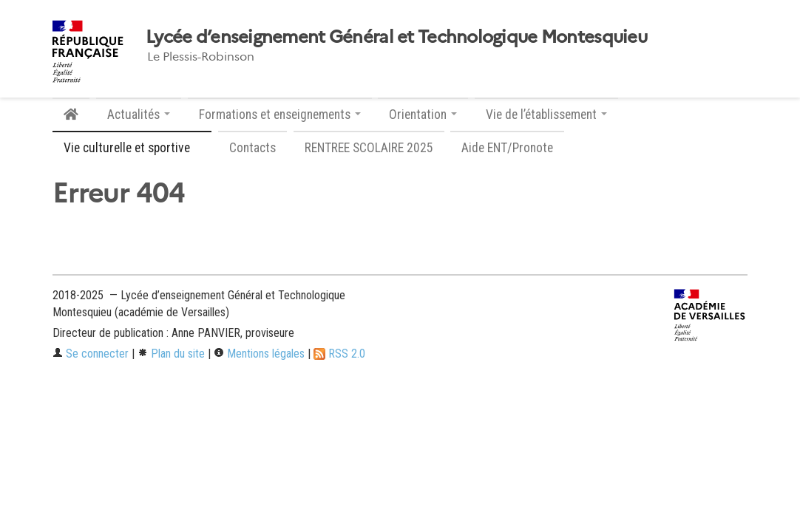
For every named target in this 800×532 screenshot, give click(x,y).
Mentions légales (259, 354)
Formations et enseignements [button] (280, 115)
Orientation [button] (423, 115)
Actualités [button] (139, 115)
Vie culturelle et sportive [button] (132, 148)
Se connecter (91, 354)
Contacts (252, 148)
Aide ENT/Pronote (507, 148)
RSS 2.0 (339, 354)
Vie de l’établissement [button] (546, 115)
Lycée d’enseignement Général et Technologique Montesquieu (396, 37)
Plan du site (171, 354)
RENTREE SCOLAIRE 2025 (369, 148)
